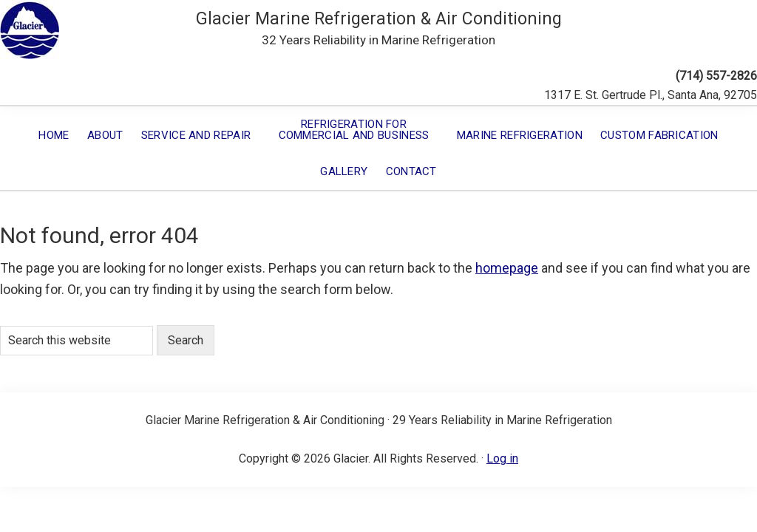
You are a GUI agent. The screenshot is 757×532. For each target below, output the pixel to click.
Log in (502, 458)
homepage (507, 268)
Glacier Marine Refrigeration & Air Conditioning (379, 19)
